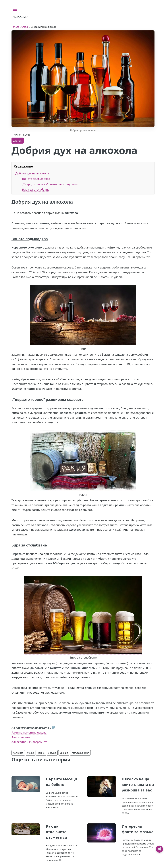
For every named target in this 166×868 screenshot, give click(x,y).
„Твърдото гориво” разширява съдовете (50, 184)
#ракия (64, 753)
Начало (15, 27)
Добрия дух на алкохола (32, 173)
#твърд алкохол (80, 753)
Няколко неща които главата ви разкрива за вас (138, 784)
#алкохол (18, 753)
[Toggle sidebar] (15, 9)
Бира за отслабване (36, 189)
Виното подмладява (36, 179)
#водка (52, 753)
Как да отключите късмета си (57, 832)
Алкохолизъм (21, 737)
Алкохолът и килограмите (29, 742)
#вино (41, 753)
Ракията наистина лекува (29, 732)
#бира (31, 753)
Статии (25, 27)
